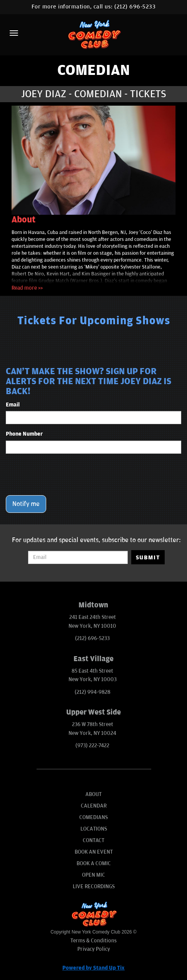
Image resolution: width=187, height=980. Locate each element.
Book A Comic (94, 863)
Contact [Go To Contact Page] (93, 840)
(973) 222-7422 (92, 745)
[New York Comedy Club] (93, 34)
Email (13, 405)
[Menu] (14, 33)
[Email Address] (78, 557)
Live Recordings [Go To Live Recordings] (94, 886)
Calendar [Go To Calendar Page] (94, 806)
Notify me (26, 504)
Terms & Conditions (93, 941)
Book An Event (94, 852)
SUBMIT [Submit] (148, 557)
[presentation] (64, 474)
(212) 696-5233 (135, 7)
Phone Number (24, 434)
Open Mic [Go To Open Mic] (93, 875)
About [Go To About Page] (93, 794)
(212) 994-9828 (93, 692)
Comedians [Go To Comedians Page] (93, 817)
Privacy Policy (94, 949)
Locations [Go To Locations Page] (94, 829)
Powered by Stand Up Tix (93, 968)
